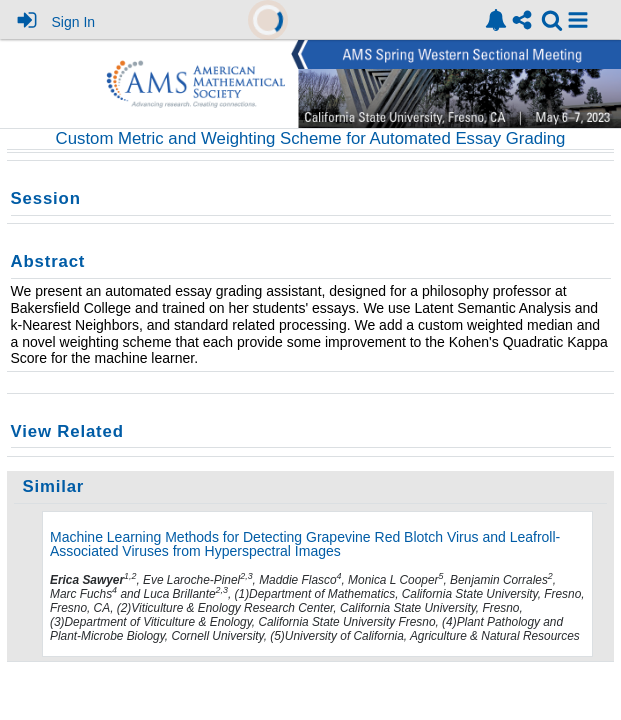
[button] (578, 20)
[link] (496, 20)
